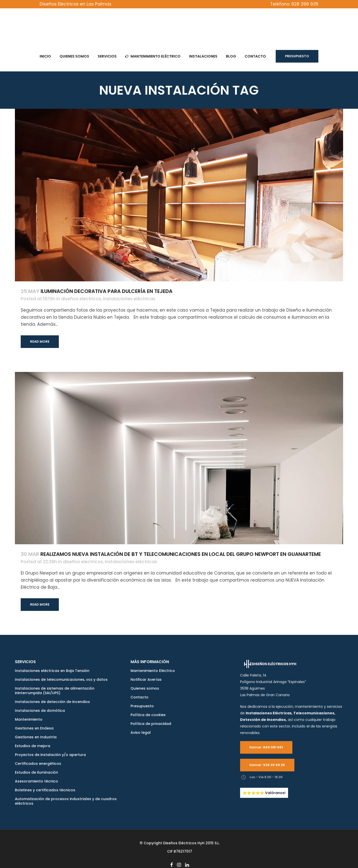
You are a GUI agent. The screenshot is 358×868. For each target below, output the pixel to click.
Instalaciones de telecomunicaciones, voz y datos (61, 680)
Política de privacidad (151, 724)
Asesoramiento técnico (36, 781)
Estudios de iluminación (36, 772)
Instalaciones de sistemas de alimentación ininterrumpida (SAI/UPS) (55, 691)
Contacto (139, 697)
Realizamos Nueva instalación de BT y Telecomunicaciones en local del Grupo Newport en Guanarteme (181, 554)
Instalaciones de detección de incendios (52, 702)
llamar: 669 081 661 (266, 747)
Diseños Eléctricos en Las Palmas (75, 4)
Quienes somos (145, 688)
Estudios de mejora (33, 746)
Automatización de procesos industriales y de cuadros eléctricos (66, 801)
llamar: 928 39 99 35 (267, 765)
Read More (40, 342)
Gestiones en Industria (36, 737)
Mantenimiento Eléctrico (153, 671)
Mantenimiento (29, 719)
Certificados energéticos (38, 764)
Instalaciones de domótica (40, 711)
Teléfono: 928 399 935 (294, 4)
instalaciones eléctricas (129, 299)
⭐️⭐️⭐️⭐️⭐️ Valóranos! (264, 793)
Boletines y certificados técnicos (45, 790)
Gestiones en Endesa (34, 728)
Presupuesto (297, 56)
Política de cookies (148, 715)
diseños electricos (81, 299)
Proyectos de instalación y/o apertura (50, 755)
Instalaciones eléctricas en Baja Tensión (52, 671)
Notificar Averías (146, 680)
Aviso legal (141, 733)
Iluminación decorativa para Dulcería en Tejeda (107, 291)
